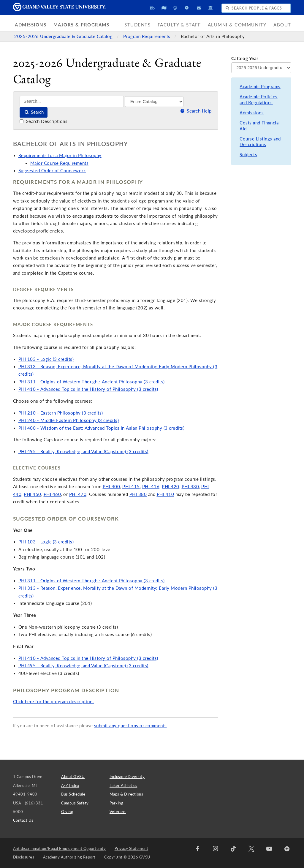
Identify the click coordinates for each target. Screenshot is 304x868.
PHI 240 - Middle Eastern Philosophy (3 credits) (69, 420)
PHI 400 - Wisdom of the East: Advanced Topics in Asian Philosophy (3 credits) (102, 428)
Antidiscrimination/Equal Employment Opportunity (60, 848)
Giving (67, 812)
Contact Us (23, 820)
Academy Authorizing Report (69, 857)
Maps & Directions (126, 794)
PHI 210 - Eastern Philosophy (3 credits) (61, 413)
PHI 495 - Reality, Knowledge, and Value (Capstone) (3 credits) (83, 452)
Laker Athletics (123, 785)
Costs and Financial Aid (260, 126)
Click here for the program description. (54, 702)
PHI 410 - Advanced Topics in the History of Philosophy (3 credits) (88, 389)
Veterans (118, 812)
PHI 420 (171, 487)
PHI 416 (151, 487)
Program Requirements (148, 36)
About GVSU (73, 777)
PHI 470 (78, 494)
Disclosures (24, 857)
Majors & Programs (81, 25)
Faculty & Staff (179, 25)
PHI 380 (138, 494)
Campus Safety (75, 803)
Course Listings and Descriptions (260, 142)
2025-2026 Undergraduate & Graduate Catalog (64, 36)
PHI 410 (166, 494)
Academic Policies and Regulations (259, 100)
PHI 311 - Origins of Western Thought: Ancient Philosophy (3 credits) (92, 382)
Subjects (248, 155)
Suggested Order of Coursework (52, 171)
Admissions (31, 25)
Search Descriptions (43, 121)
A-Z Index (70, 785)
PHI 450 (33, 494)
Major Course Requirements (60, 163)
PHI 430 (190, 487)
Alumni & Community (237, 25)
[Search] (72, 101)
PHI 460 (52, 494)
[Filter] (154, 102)
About (282, 25)
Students (137, 25)
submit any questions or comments (130, 726)
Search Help (195, 111)
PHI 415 (131, 487)
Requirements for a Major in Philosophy (60, 155)
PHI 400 (111, 487)
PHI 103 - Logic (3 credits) (46, 359)
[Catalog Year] (261, 68)
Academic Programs (260, 87)
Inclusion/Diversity (127, 777)
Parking (117, 803)
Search (34, 112)
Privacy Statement (132, 848)
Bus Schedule (73, 794)
